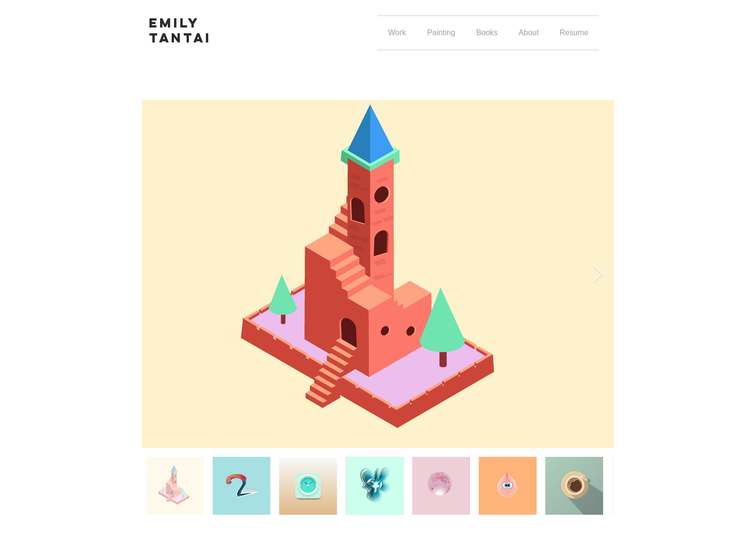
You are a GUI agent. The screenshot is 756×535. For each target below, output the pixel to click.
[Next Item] (598, 274)
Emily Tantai (180, 30)
